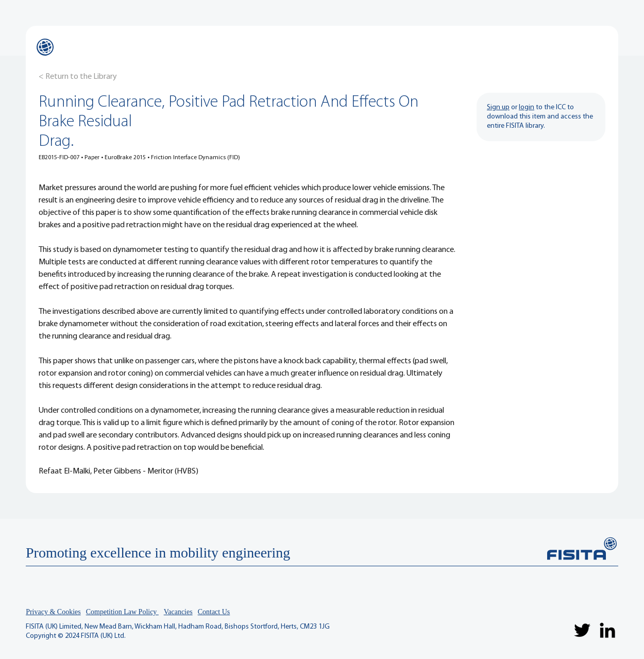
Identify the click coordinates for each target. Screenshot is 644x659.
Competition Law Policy (122, 612)
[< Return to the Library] (78, 77)
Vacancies (178, 612)
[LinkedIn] (607, 630)
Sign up (498, 107)
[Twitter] (582, 630)
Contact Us (214, 612)
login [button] (527, 107)
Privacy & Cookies (53, 612)
